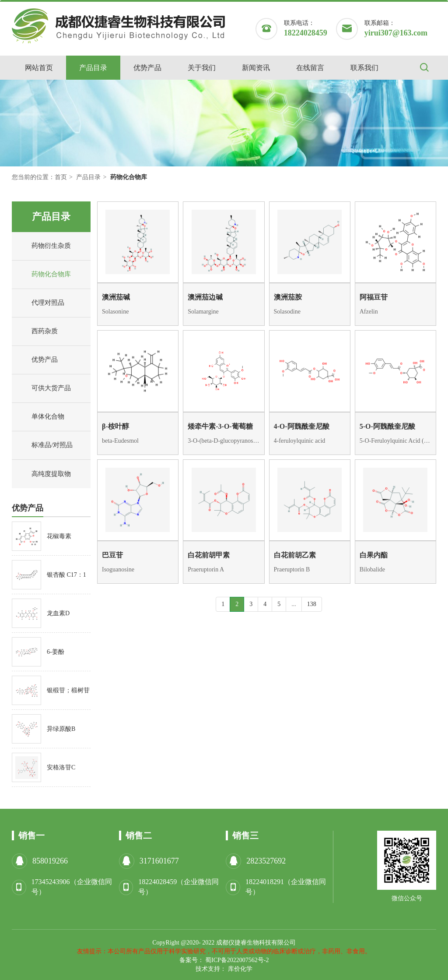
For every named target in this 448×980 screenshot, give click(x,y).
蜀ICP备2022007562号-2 (237, 960)
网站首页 (39, 68)
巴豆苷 (112, 555)
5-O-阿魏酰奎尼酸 (387, 426)
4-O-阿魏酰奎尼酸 (302, 426)
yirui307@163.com (396, 33)
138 (312, 604)
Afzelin (369, 312)
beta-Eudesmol (120, 441)
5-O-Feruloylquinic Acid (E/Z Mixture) (395, 441)
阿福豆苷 (374, 297)
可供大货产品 (44, 388)
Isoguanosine (118, 569)
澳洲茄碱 (116, 297)
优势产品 (147, 68)
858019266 (50, 861)
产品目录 (93, 68)
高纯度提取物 (44, 474)
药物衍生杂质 (44, 246)
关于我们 (202, 68)
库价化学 (240, 969)
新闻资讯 (256, 68)
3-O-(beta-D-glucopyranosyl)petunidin (224, 441)
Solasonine (115, 312)
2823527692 (266, 861)
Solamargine (203, 312)
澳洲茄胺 (288, 297)
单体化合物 (40, 417)
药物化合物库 (44, 275)
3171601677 (159, 861)
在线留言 (310, 68)
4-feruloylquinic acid (300, 441)
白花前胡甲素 (209, 555)
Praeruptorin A (206, 569)
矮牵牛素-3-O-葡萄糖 (220, 426)
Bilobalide (372, 569)
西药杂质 (37, 331)
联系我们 (364, 68)
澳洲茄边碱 (205, 297)
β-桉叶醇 (115, 426)
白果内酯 (374, 555)
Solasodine (287, 312)
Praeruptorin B (292, 569)
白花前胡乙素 (295, 555)
